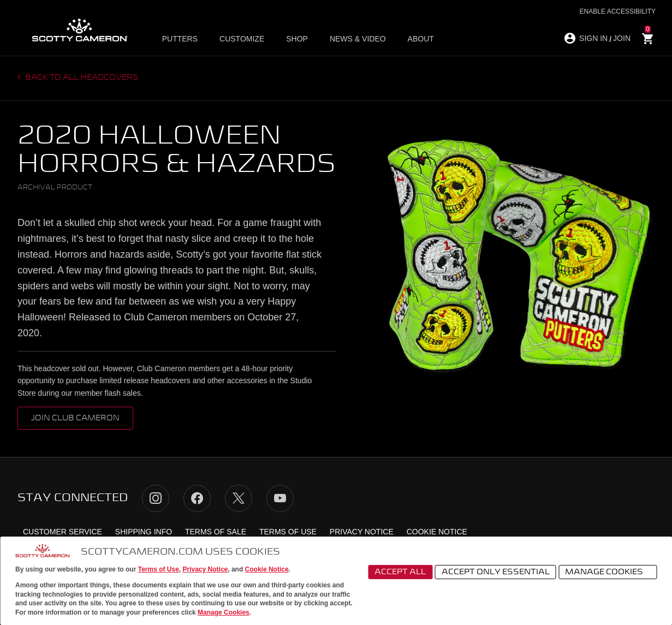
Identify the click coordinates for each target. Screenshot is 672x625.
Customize (242, 39)
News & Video (358, 39)
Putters (180, 39)
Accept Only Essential (496, 572)
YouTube (280, 498)
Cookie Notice (267, 569)
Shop (297, 39)
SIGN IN (593, 38)
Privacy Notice (206, 569)
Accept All (400, 572)
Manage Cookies (224, 612)
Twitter (239, 498)
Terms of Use (159, 569)
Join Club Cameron (75, 418)
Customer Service (63, 532)
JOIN (622, 38)
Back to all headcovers (81, 78)
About (421, 39)
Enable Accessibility (618, 11)
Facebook (197, 498)
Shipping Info (144, 532)
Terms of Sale (216, 532)
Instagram (156, 498)
